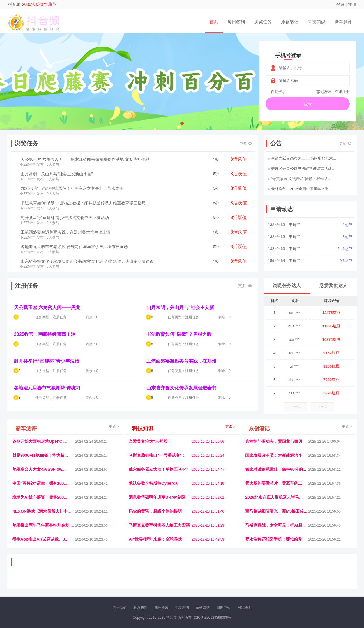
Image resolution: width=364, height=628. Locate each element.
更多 (245, 143)
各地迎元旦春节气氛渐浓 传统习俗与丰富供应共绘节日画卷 (74, 247)
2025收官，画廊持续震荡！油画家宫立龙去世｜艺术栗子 (72, 188)
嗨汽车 (223, 579)
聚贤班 (194, 584)
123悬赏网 (332, 579)
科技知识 (317, 22)
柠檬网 (54, 584)
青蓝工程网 (62, 579)
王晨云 (95, 584)
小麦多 (182, 584)
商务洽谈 (161, 608)
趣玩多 (334, 584)
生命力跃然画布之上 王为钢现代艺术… (302, 158)
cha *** (294, 380)
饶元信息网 (43, 579)
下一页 (322, 407)
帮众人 (302, 584)
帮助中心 (224, 608)
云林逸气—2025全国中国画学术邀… (300, 189)
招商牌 (107, 584)
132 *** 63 (277, 225)
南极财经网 (229, 584)
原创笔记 (290, 22)
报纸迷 (144, 584)
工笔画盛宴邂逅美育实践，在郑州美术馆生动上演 (66, 232)
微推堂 (277, 584)
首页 (214, 22)
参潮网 (161, 579)
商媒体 (169, 584)
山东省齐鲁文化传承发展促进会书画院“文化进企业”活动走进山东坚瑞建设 (87, 261)
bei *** (294, 339)
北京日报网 (210, 584)
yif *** (294, 366)
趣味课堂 (80, 584)
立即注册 (342, 92)
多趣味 (41, 584)
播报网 (248, 579)
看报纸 (132, 584)
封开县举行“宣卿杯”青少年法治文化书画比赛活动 (65, 218)
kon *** (294, 353)
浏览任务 (263, 22)
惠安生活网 (101, 579)
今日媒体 (274, 579)
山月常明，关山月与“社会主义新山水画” (57, 174)
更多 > (114, 427)
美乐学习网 (24, 579)
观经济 (260, 579)
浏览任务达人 (287, 286)
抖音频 (14, 4)
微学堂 (119, 584)
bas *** (294, 393)
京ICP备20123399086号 (212, 618)
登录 (340, 4)
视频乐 (117, 579)
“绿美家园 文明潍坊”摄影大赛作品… (300, 179)
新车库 (265, 584)
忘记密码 (324, 92)
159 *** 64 (277, 261)
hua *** (294, 326)
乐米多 (157, 584)
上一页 (296, 407)
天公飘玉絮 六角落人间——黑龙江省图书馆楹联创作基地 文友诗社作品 (85, 159)
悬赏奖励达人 (333, 286)
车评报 (210, 579)
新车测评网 (318, 584)
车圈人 (235, 579)
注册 (352, 4)
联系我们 (140, 608)
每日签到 (236, 22)
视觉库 (174, 579)
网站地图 (244, 608)
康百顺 (29, 584)
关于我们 (120, 608)
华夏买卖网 (249, 584)
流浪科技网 (82, 579)
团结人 (289, 584)
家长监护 (203, 608)
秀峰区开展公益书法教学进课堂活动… (302, 169)
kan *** (294, 313)
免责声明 (182, 608)
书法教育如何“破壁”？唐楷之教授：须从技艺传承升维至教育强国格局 (83, 203)
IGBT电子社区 (192, 579)
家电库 (317, 579)
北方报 (304, 579)
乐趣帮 (66, 584)
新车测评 (343, 22)
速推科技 (290, 579)
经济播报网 (133, 579)
